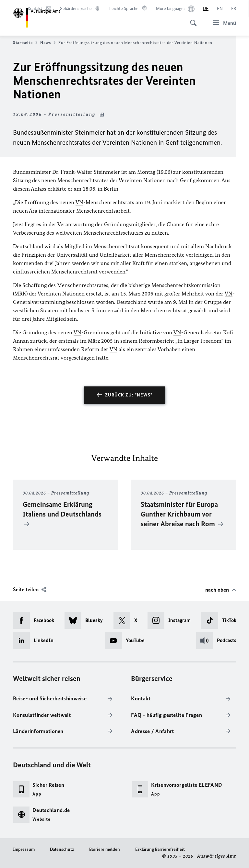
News (48, 43)
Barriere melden (105, 849)
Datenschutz (62, 849)
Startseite (25, 43)
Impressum (24, 849)
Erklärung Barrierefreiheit (160, 849)
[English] (220, 9)
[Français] (234, 9)
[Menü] (222, 23)
